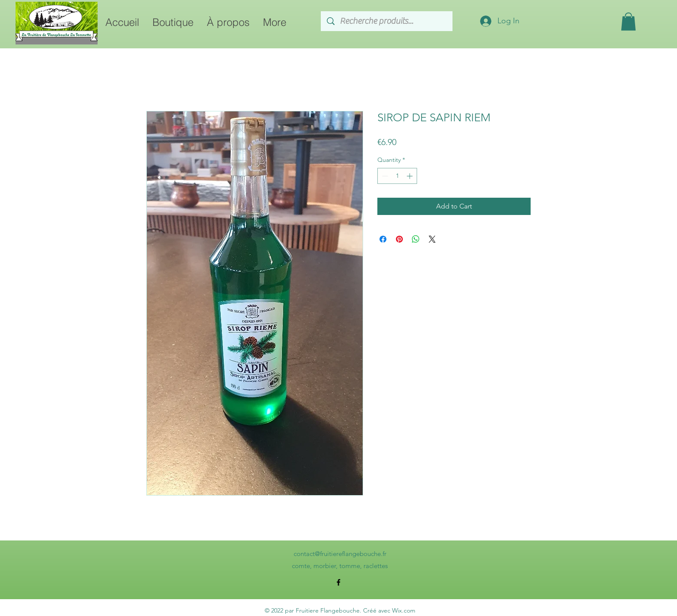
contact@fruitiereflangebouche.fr (340, 554)
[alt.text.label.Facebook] (338, 582)
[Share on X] (432, 239)
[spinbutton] (397, 176)
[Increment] (410, 176)
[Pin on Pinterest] (399, 239)
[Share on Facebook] (383, 239)
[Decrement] (384, 176)
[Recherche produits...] (387, 21)
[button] (628, 22)
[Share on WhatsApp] (416, 239)
